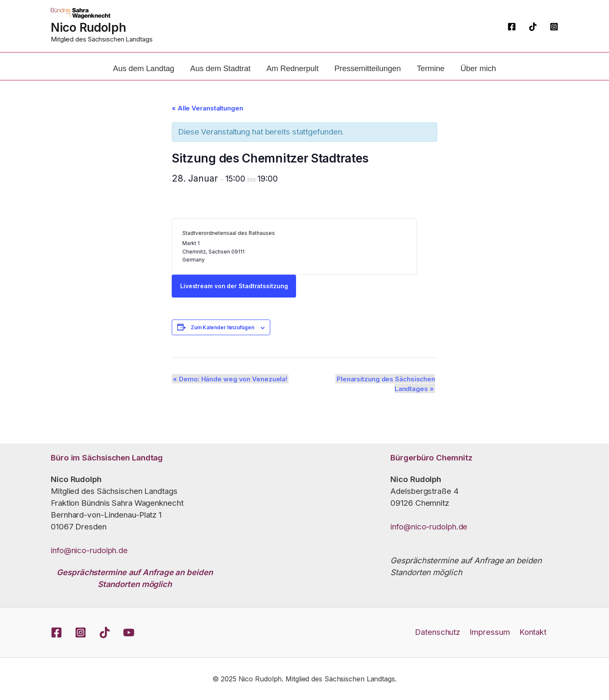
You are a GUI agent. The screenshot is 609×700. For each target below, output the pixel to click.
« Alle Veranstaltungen (210, 121)
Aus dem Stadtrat (225, 75)
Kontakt (531, 632)
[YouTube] (129, 632)
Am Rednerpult (294, 75)
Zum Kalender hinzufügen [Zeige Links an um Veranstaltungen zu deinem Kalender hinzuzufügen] (225, 340)
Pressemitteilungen (366, 75)
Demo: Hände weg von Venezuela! (232, 392)
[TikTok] (533, 27)
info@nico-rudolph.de (89, 550)
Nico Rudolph (88, 28)
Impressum (490, 632)
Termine (426, 75)
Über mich (470, 75)
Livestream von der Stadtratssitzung (237, 299)
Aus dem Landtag (152, 75)
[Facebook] (512, 27)
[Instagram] (554, 27)
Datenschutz (439, 632)
